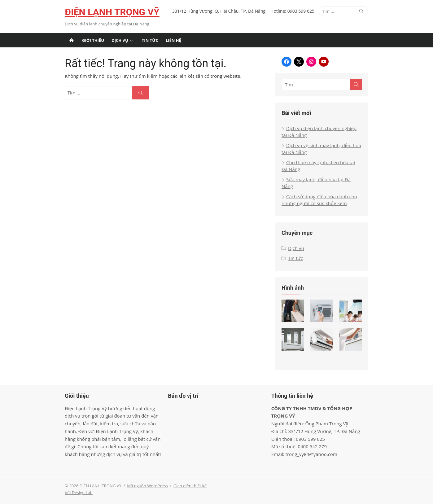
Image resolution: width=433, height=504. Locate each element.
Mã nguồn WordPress (147, 486)
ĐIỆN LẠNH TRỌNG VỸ (112, 12)
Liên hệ (173, 40)
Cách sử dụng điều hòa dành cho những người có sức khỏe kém (319, 200)
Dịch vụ (120, 40)
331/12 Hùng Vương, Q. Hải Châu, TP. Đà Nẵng (219, 11)
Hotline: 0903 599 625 (292, 11)
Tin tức (150, 40)
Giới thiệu (93, 40)
